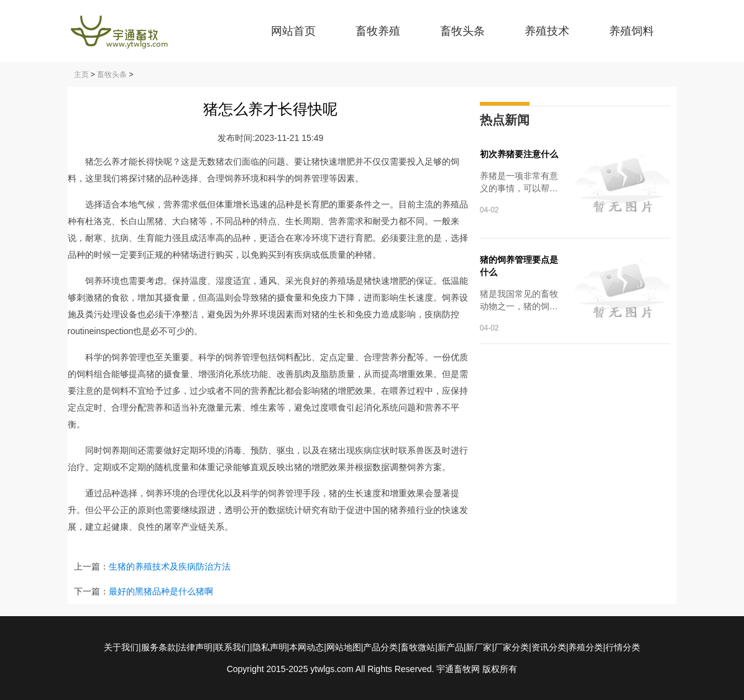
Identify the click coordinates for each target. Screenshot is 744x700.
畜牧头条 (462, 31)
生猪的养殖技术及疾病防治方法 (170, 566)
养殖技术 (547, 31)
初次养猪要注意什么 (519, 154)
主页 (81, 75)
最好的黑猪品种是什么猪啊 (161, 591)
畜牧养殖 (378, 31)
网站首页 (293, 31)
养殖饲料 (631, 31)
